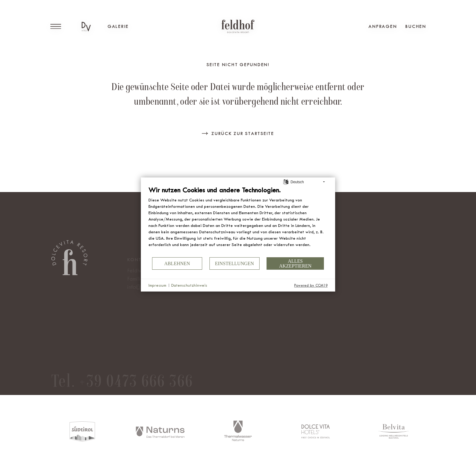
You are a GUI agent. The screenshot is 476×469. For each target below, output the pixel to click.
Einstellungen (235, 263)
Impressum (157, 285)
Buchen (416, 26)
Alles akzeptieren (295, 263)
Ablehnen (177, 263)
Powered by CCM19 (311, 285)
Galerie (118, 26)
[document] (238, 221)
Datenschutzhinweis (189, 285)
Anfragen (383, 26)
